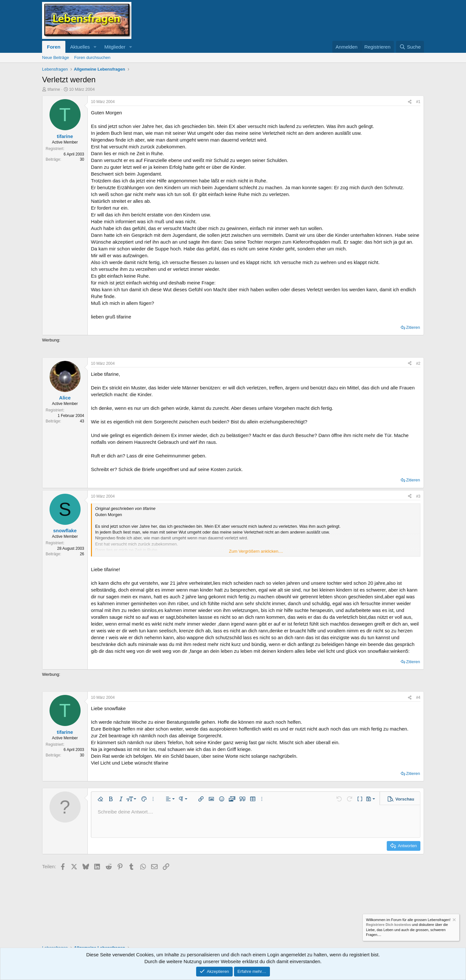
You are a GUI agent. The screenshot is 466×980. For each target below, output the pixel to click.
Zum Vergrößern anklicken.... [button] (256, 551)
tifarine (54, 89)
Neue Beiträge (55, 58)
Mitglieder (115, 47)
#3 (418, 496)
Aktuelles (80, 47)
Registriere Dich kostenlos (388, 925)
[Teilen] (410, 102)
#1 (418, 102)
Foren (54, 47)
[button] (95, 47)
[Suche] (410, 47)
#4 (418, 698)
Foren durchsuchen (92, 58)
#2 (418, 363)
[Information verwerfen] (454, 921)
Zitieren (413, 327)
